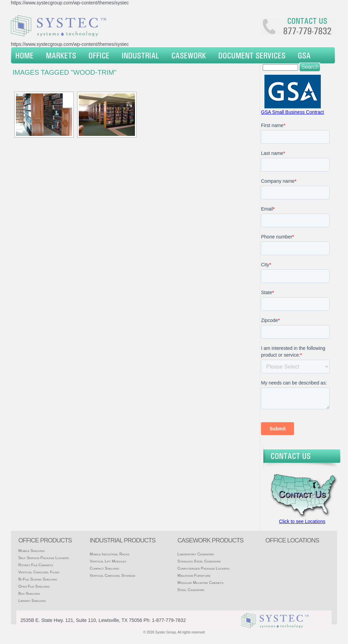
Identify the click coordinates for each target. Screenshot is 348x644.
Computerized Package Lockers (203, 568)
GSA (304, 55)
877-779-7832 (307, 31)
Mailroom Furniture (194, 575)
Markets (61, 55)
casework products (210, 540)
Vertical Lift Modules (108, 561)
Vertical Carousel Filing (39, 572)
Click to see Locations (302, 521)
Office (99, 55)
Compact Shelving (105, 568)
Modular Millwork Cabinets (200, 583)
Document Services (252, 55)
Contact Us (291, 456)
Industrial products (123, 540)
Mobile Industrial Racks (110, 554)
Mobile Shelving (32, 551)
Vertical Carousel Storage (112, 575)
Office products (45, 540)
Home (24, 55)
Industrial (140, 55)
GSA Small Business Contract (292, 112)
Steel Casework (191, 590)
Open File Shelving (34, 586)
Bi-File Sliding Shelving (38, 579)
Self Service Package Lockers (44, 558)
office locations (292, 540)
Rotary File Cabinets (36, 565)
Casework (189, 55)
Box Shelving (29, 593)
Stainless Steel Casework (199, 561)
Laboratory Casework (196, 554)
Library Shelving (32, 601)
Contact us (307, 21)
